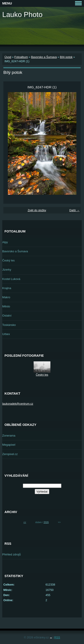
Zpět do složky (37, 210)
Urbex (6, 334)
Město (6, 306)
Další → (74, 210)
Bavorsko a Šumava (44, 57)
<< (25, 522)
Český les (8, 260)
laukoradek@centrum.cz (18, 404)
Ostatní (7, 316)
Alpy (5, 242)
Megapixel (9, 445)
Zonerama (9, 436)
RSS (57, 637)
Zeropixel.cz (10, 454)
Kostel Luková (11, 279)
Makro (6, 297)
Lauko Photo (22, 14)
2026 (46, 522)
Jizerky (7, 270)
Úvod (8, 57)
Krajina (7, 288)
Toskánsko (9, 325)
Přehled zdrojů (12, 554)
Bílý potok (66, 57)
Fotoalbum (21, 57)
